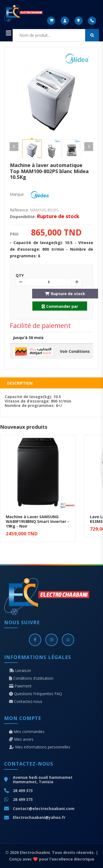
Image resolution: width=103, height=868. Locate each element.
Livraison (20, 671)
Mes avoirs (21, 739)
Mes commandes (27, 732)
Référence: (19, 210)
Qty (20, 276)
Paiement (20, 686)
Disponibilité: (23, 217)
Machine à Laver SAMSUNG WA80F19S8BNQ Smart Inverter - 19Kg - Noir (37, 521)
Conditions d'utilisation (31, 678)
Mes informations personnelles (40, 747)
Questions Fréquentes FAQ (36, 694)
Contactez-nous (26, 702)
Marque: (17, 194)
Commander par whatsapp (60, 307)
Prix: (14, 234)
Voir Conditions (75, 351)
